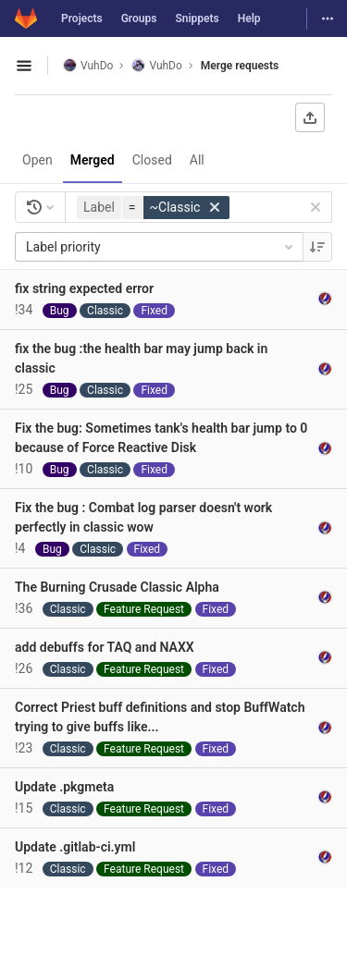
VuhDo (88, 65)
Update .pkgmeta (64, 787)
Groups (139, 18)
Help (249, 18)
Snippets (197, 18)
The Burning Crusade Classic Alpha (117, 587)
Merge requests (240, 66)
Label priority (161, 247)
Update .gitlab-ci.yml (75, 847)
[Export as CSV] (310, 117)
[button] (155, 208)
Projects (82, 18)
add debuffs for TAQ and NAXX (105, 647)
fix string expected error (84, 288)
